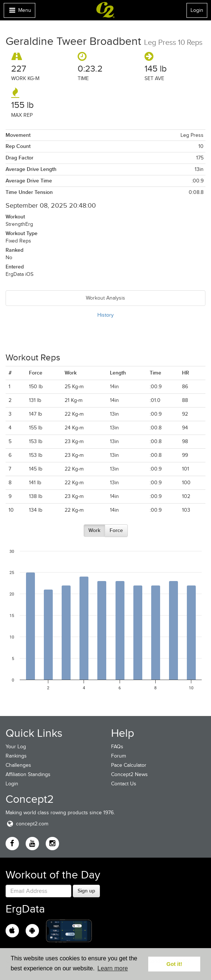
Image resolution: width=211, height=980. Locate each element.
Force (116, 530)
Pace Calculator (129, 765)
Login (197, 10)
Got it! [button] (174, 964)
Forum (119, 756)
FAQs (117, 747)
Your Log (16, 747)
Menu (19, 12)
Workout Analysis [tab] (105, 298)
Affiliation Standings (28, 774)
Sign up (86, 891)
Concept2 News (129, 774)
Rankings (16, 756)
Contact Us (124, 784)
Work (94, 530)
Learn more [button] (113, 968)
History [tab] (105, 315)
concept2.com (27, 824)
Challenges (18, 765)
